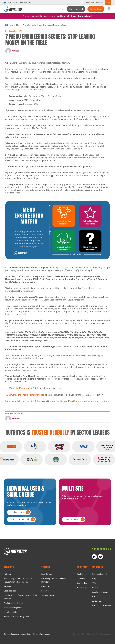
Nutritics (12, 51)
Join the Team (83, 583)
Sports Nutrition (48, 595)
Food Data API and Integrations (17, 617)
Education (45, 591)
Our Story (100, 2)
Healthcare (46, 586)
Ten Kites (74, 401)
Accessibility (26, 634)
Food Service (46, 574)
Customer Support (27, 2)
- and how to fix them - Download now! (74, 16)
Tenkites (7, 586)
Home (11, 25)
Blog (18, 25)
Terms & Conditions (12, 634)
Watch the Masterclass (20, 388)
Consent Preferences (41, 634)
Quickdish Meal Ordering (14, 603)
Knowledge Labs (11, 612)
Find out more (17, 512)
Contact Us (90, 2)
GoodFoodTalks (10, 591)
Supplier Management (13, 608)
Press (94, 596)
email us (86, 401)
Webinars (96, 587)
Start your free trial (20, 519)
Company (81, 579)
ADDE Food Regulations (102, 605)
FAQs (94, 583)
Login (108, 2)
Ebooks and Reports (100, 592)
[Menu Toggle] (109, 8)
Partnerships (82, 587)
